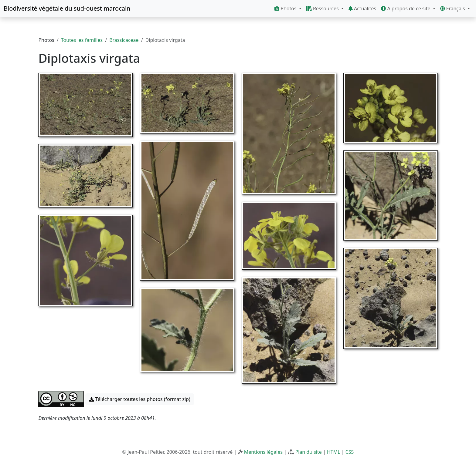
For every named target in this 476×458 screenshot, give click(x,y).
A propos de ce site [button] (406, 8)
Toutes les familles (82, 40)
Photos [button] (286, 8)
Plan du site (308, 452)
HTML (334, 452)
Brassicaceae (124, 40)
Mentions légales (263, 452)
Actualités (362, 8)
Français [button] (453, 8)
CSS (350, 452)
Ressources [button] (323, 8)
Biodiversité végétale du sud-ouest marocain (67, 8)
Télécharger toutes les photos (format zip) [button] (140, 399)
